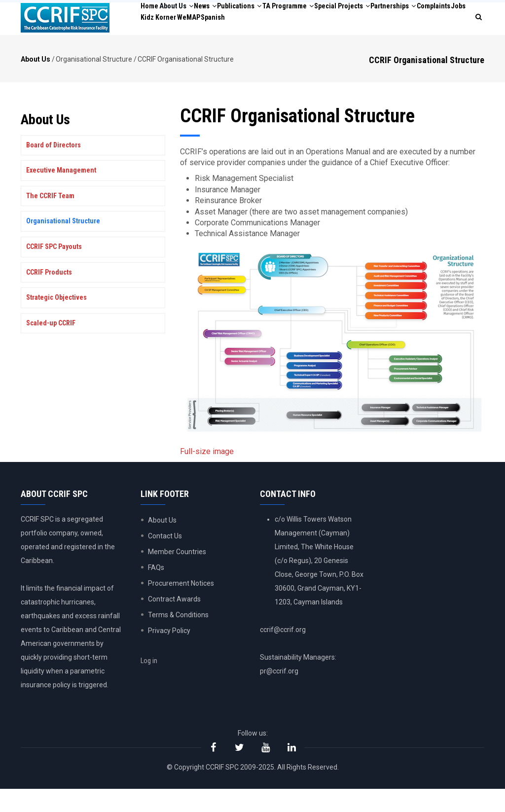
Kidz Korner (293, 43)
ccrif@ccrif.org (283, 653)
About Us (191, 15)
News (232, 15)
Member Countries (177, 575)
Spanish (368, 43)
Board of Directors (54, 168)
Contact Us (165, 559)
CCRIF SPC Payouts (54, 270)
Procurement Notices (181, 606)
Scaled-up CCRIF (51, 346)
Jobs (258, 43)
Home (154, 15)
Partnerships (170, 43)
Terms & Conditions (178, 638)
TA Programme (340, 15)
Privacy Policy (169, 654)
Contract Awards (174, 622)
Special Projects (409, 15)
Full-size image (207, 475)
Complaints (223, 43)
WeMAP (334, 43)
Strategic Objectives (56, 320)
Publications (278, 15)
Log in (155, 692)
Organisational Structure (63, 244)
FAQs (156, 591)
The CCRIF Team (50, 219)
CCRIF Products (49, 295)
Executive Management (61, 193)
